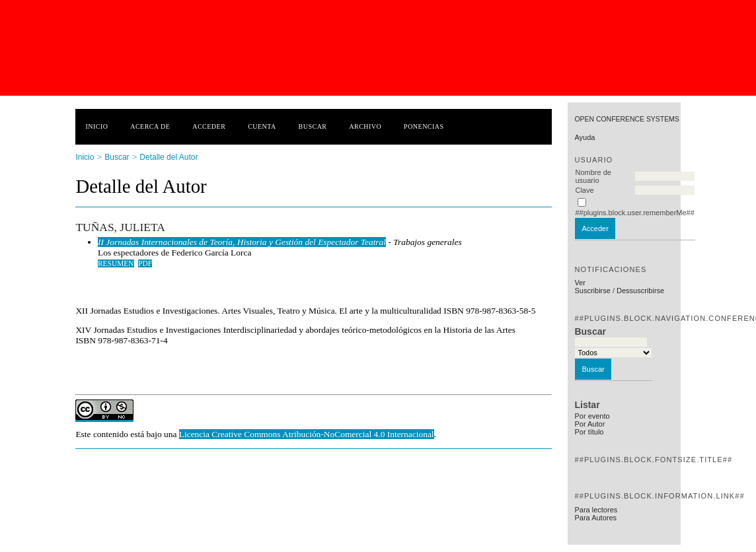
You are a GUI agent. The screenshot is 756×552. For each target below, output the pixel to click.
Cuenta (262, 126)
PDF (145, 263)
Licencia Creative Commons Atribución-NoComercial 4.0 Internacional (307, 434)
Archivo (365, 126)
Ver (580, 283)
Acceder (209, 126)
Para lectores (596, 510)
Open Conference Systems (626, 119)
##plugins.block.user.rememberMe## (634, 213)
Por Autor (589, 424)
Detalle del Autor (169, 157)
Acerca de (150, 126)
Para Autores (595, 518)
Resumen (116, 263)
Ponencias (424, 126)
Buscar (313, 126)
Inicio (96, 126)
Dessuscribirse (640, 291)
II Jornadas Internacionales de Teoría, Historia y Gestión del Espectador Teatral (242, 242)
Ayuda (585, 137)
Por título (589, 432)
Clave (584, 190)
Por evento (592, 416)
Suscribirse (592, 291)
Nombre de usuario (593, 176)
